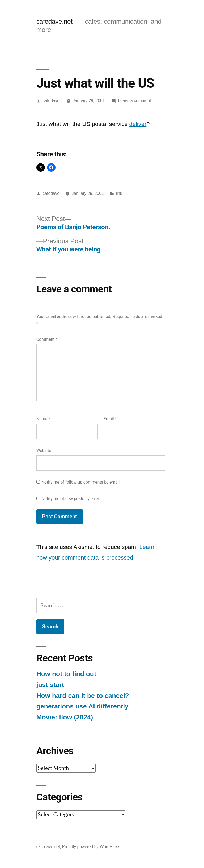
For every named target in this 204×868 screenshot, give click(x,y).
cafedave (51, 101)
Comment (47, 339)
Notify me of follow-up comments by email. (81, 482)
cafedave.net (54, 21)
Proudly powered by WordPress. (92, 847)
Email (110, 419)
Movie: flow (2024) (65, 717)
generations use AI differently (82, 706)
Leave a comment (134, 101)
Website (44, 450)
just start (50, 685)
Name (43, 419)
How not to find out (66, 674)
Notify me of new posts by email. (72, 499)
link (119, 193)
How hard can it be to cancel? (83, 696)
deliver (138, 124)
